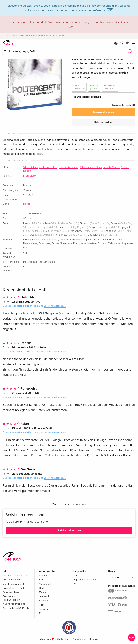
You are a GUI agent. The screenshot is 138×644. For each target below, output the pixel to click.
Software (44, 609)
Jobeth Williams (111, 167)
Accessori (44, 601)
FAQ (76, 576)
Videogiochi (46, 584)
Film (41, 580)
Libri (41, 588)
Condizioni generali (14, 584)
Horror (27, 204)
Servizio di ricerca (103, 112)
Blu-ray (94, 87)
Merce (42, 592)
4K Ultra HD (110, 87)
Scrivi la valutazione (69, 530)
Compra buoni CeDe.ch (16, 608)
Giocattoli (44, 596)
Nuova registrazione (14, 604)
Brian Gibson (30, 176)
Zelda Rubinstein (48, 167)
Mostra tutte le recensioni (69, 504)
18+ (41, 613)
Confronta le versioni (123, 105)
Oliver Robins (30, 167)
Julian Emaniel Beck (91, 167)
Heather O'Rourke (68, 167)
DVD (79, 87)
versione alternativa (55, 306)
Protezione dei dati (13, 588)
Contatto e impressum (15, 576)
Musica (43, 576)
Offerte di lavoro (12, 592)
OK (110, 10)
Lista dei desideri (103, 122)
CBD (42, 605)
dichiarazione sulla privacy (79, 6)
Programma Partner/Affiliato (11, 598)
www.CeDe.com (119, 22)
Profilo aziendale (12, 580)
